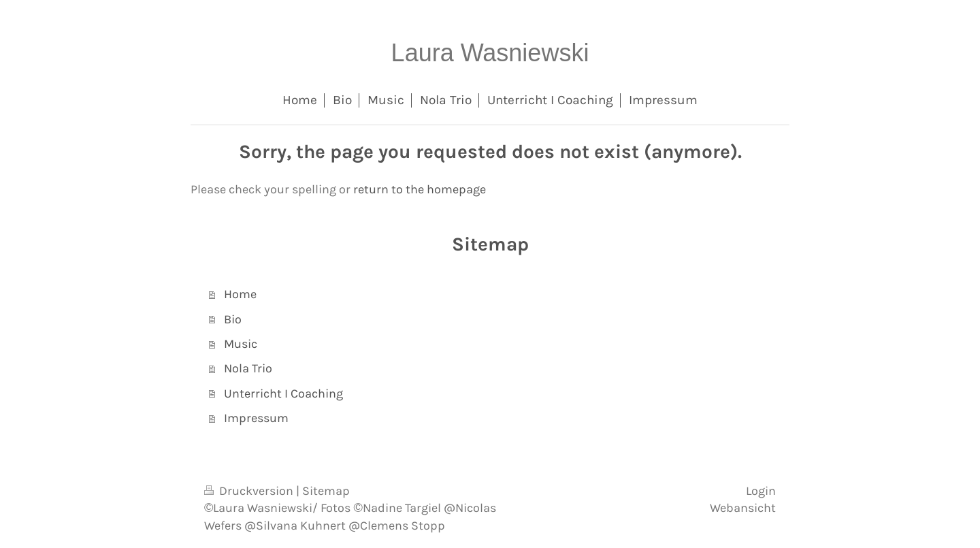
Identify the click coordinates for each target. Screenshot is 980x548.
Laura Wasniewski (490, 53)
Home (240, 294)
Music (241, 344)
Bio (233, 319)
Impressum (256, 418)
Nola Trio (248, 368)
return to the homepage (420, 189)
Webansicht (743, 508)
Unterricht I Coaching (283, 393)
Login (761, 491)
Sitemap (326, 491)
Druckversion (250, 491)
